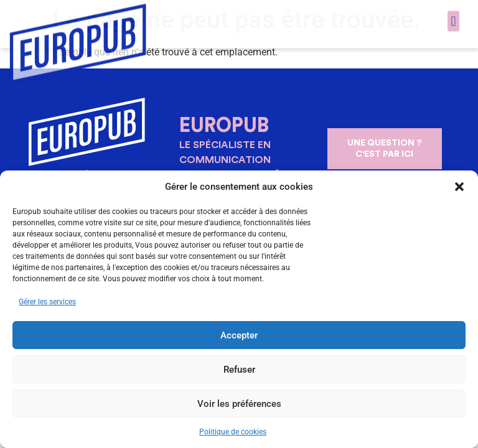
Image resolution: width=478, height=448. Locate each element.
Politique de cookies (233, 432)
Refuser (239, 370)
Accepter (239, 335)
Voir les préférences (239, 404)
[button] (459, 187)
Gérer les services (47, 302)
